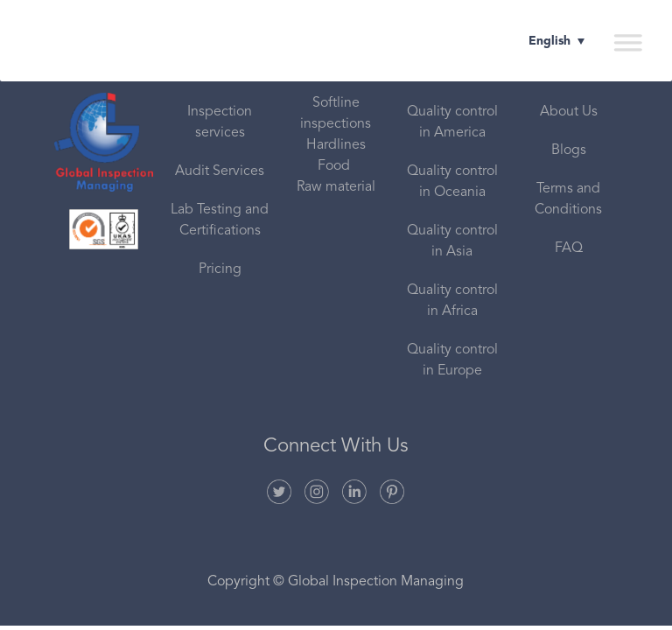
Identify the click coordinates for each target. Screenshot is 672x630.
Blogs (569, 150)
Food (336, 166)
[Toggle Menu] (627, 42)
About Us (569, 112)
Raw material (336, 187)
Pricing (220, 269)
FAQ (569, 248)
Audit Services (220, 171)
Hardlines (336, 145)
